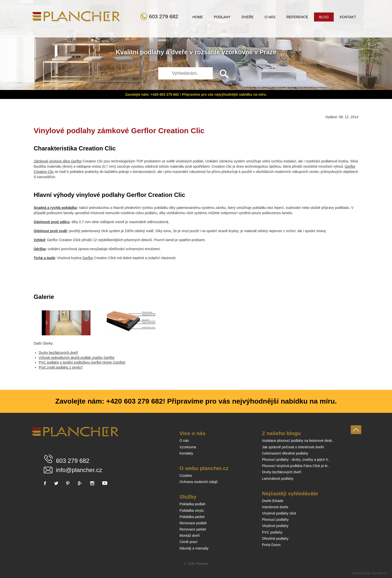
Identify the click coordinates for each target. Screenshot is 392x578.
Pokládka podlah (192, 504)
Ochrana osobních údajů (199, 482)
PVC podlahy (272, 532)
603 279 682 (164, 16)
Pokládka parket (192, 517)
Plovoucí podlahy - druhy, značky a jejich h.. (296, 460)
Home (198, 17)
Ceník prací (188, 542)
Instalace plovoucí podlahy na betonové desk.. (298, 441)
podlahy (152, 52)
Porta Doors (271, 545)
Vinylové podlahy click (279, 513)
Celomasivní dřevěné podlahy (285, 453)
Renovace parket (193, 529)
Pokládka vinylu (192, 511)
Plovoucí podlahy (275, 520)
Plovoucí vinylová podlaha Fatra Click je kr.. (296, 466)
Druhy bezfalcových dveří (58, 353)
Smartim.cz (379, 573)
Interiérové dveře (275, 507)
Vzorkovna (188, 447)
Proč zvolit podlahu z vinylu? (61, 367)
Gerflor (88, 258)
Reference (297, 17)
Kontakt (348, 17)
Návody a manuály (194, 548)
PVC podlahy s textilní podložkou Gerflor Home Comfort (82, 362)
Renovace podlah (193, 523)
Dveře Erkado (273, 501)
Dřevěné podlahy (275, 539)
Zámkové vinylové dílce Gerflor (58, 161)
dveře (179, 52)
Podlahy (222, 17)
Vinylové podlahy (275, 526)
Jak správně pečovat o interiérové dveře (293, 447)
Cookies (186, 476)
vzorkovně (237, 52)
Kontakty (186, 453)
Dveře (247, 17)
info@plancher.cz (79, 470)
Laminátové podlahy (278, 479)
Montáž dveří (190, 536)
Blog (324, 17)
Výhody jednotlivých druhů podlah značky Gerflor (77, 358)
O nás (270, 17)
